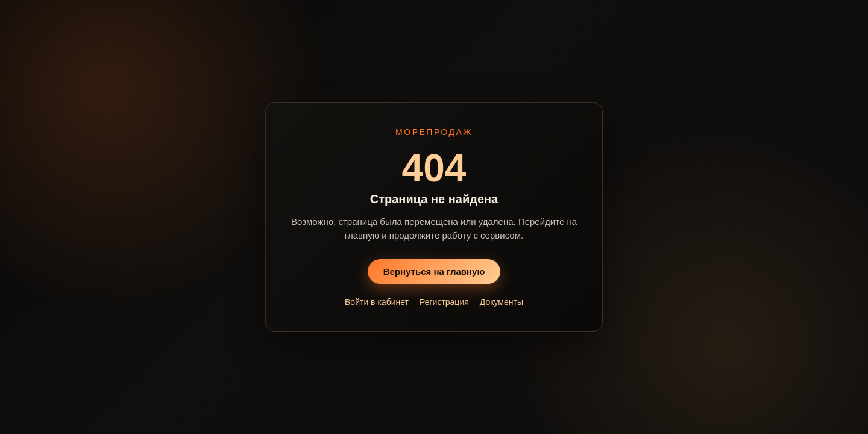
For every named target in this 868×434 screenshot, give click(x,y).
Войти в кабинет (377, 302)
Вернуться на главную (434, 272)
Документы (502, 302)
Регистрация (444, 302)
